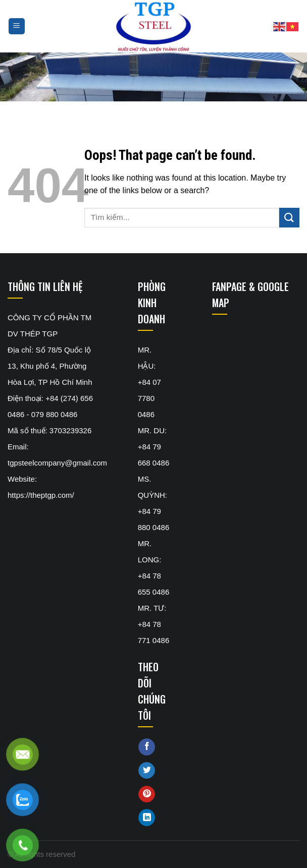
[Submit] (289, 218)
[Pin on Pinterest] (147, 794)
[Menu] (17, 26)
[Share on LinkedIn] (147, 818)
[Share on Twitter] (147, 771)
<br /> (256, 364)
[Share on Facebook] (147, 747)
